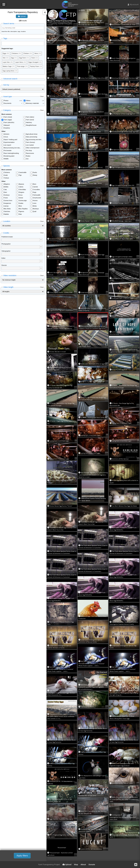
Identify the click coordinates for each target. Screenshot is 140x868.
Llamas (6, 206)
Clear (42, 96)
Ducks (35, 172)
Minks (35, 206)
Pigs (20, 175)
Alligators (7, 184)
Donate (92, 864)
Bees (35, 184)
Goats (6, 175)
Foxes (6, 198)
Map (76, 864)
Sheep (35, 175)
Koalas (21, 203)
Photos (6, 101)
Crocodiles (36, 190)
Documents (8, 103)
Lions (35, 203)
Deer (5, 192)
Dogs (35, 192)
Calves (21, 187)
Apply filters (22, 856)
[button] (41, 240)
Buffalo (6, 187)
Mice (20, 206)
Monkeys (36, 209)
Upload (22, 16)
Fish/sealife (37, 195)
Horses (35, 200)
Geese (21, 198)
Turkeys (6, 178)
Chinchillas (22, 190)
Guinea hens (8, 200)
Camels (35, 187)
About (83, 864)
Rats (20, 214)
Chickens (7, 172)
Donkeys (7, 195)
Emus (21, 195)
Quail (35, 211)
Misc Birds (7, 209)
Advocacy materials (32, 103)
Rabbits (6, 214)
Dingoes (21, 192)
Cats (5, 190)
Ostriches (7, 211)
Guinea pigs (23, 200)
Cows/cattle (22, 172)
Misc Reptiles (23, 209)
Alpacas (21, 184)
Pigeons (21, 211)
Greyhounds (37, 198)
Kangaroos (7, 203)
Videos (28, 101)
